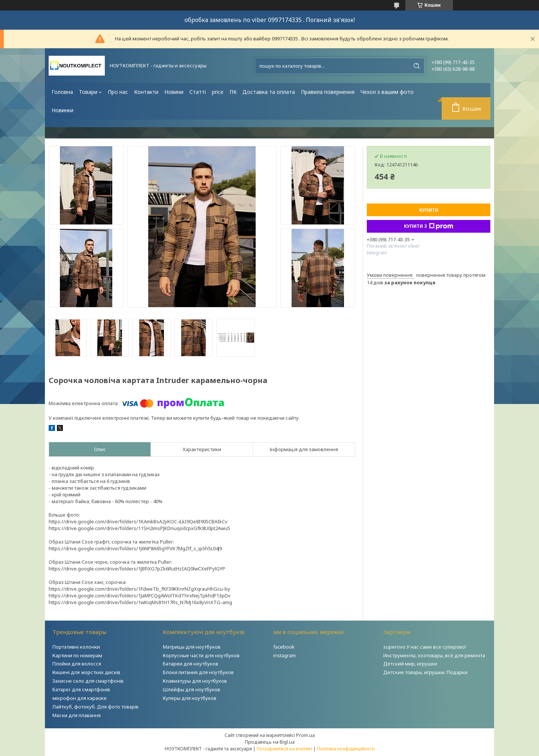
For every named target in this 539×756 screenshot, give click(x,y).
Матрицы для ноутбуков (192, 647)
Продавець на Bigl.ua (270, 742)
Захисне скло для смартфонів (88, 681)
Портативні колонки (76, 647)
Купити (429, 210)
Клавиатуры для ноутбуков (195, 681)
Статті (198, 92)
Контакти (146, 92)
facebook (284, 647)
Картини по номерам (77, 655)
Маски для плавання (77, 715)
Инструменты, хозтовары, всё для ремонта (434, 655)
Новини (174, 92)
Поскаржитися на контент (284, 749)
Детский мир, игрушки (410, 664)
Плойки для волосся (77, 664)
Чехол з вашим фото (387, 92)
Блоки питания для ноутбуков (198, 672)
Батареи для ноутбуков (191, 664)
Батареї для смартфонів (81, 689)
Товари (88, 92)
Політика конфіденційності (346, 749)
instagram (284, 655)
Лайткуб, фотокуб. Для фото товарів (95, 707)
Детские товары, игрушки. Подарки (425, 672)
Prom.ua (305, 735)
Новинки (63, 110)
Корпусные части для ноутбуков (201, 655)
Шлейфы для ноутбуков (191, 689)
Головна (62, 92)
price (218, 92)
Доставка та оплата (269, 92)
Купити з (429, 226)
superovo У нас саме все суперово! (425, 647)
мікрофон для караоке (80, 698)
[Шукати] (417, 66)
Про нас (118, 92)
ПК (233, 92)
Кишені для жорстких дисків (86, 672)
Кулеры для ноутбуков (190, 698)
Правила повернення (328, 92)
